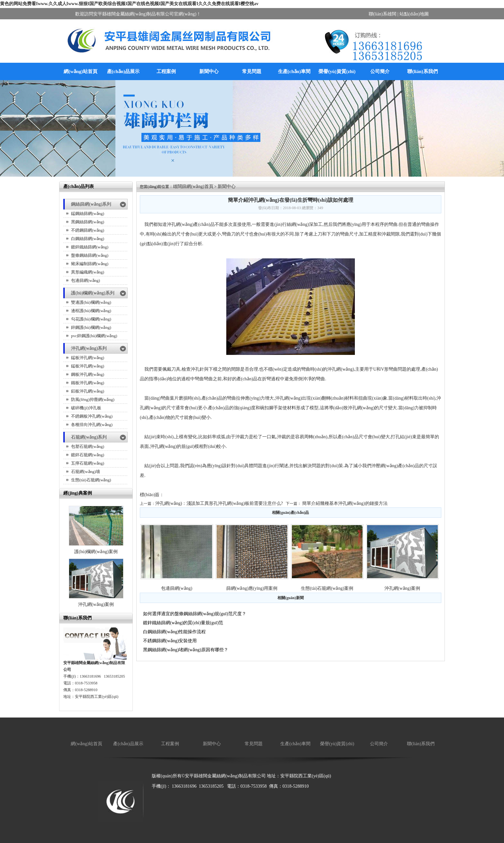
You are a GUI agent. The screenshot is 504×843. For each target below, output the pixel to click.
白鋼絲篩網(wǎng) (88, 239)
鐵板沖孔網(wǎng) (88, 383)
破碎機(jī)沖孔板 (86, 408)
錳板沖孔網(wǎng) (88, 358)
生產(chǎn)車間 (294, 71)
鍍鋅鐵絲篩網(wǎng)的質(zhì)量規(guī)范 (183, 623)
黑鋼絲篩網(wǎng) (88, 222)
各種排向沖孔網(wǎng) (92, 425)
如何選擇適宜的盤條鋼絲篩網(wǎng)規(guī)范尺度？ (195, 614)
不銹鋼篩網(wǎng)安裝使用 (170, 641)
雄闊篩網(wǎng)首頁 (193, 186)
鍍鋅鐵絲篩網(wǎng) (90, 247)
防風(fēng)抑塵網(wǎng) (93, 399)
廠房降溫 (161, 797)
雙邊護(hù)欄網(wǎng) (91, 302)
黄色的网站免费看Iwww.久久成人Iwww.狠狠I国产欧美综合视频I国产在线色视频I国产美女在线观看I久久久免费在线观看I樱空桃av (129, 4)
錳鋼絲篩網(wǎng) (88, 213)
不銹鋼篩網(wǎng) (88, 230)
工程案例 (166, 71)
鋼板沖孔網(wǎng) (88, 374)
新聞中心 (209, 71)
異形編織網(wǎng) (88, 272)
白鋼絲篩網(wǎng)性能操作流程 (174, 632)
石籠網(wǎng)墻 (85, 472)
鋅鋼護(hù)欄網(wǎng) (91, 327)
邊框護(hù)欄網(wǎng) (91, 311)
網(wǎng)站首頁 (81, 71)
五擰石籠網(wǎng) (88, 463)
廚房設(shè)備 (187, 797)
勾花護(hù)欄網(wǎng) (91, 319)
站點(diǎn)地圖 (414, 14)
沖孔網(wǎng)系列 (89, 348)
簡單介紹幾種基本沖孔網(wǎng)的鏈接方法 (345, 503)
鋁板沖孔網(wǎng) (88, 391)
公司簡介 (380, 71)
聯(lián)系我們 (422, 71)
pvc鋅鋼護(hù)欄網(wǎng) (94, 336)
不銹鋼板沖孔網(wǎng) (92, 416)
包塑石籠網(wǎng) (88, 446)
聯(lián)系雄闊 (382, 14)
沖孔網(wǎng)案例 (96, 604)
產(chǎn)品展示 (123, 71)
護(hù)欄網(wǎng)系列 (93, 293)
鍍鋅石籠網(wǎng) (88, 455)
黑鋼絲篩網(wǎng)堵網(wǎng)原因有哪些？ (186, 650)
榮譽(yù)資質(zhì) (337, 71)
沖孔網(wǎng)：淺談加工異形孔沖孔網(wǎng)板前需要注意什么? (219, 503)
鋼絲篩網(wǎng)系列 (91, 204)
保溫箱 (210, 797)
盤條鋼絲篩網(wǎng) (90, 255)
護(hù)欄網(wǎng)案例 (96, 552)
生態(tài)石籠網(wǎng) (91, 480)
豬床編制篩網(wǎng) (90, 264)
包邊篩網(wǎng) (85, 280)
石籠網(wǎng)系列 (89, 437)
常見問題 (252, 71)
